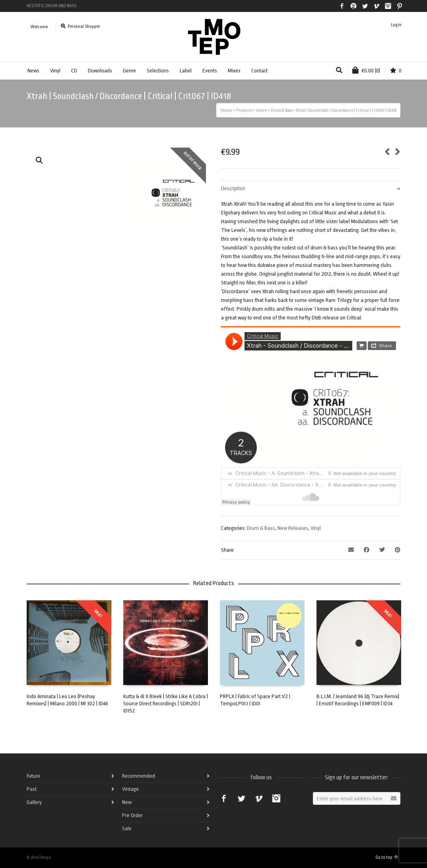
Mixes (234, 71)
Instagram (388, 6)
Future (33, 776)
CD (74, 71)
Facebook (342, 6)
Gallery (34, 802)
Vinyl (55, 71)
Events (210, 71)
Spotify (353, 6)
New (127, 802)
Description (233, 188)
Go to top (387, 857)
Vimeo (377, 6)
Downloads (100, 71)
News (33, 71)
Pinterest (400, 6)
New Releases (293, 528)
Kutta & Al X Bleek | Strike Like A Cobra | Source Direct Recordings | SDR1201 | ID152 (166, 704)
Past (32, 789)
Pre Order (132, 815)
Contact (259, 71)
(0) (366, 70)
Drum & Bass (261, 528)
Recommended (139, 776)
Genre (129, 71)
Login (396, 25)
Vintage (130, 789)
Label (186, 71)
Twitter (365, 6)
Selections (158, 71)
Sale (127, 828)
